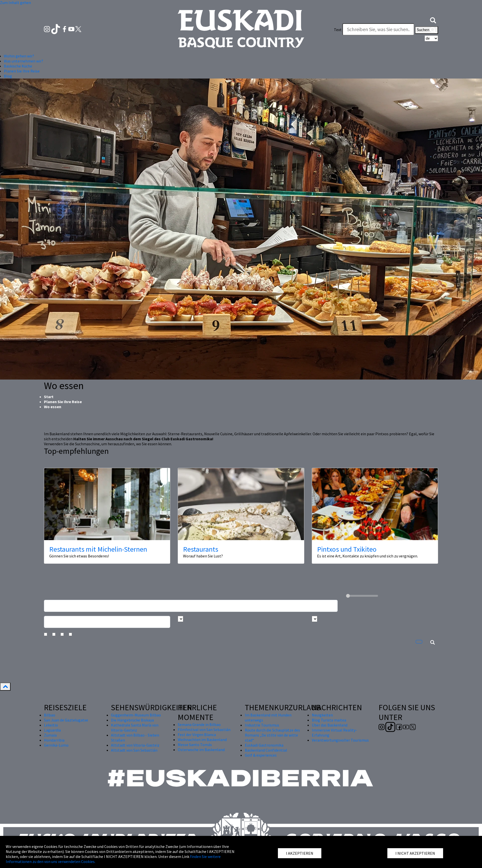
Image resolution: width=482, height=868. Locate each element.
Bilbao (50, 715)
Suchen (427, 30)
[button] (433, 20)
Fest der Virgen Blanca (197, 735)
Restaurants (201, 549)
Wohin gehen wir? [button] (19, 56)
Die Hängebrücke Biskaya (132, 720)
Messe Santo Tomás (195, 745)
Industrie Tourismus (262, 725)
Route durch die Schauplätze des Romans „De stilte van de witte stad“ (272, 735)
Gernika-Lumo (56, 745)
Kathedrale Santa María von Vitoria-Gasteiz (135, 728)
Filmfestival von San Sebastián (204, 730)
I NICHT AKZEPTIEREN (415, 853)
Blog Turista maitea (329, 720)
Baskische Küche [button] (18, 66)
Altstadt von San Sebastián (134, 750)
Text (338, 30)
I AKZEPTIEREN (300, 853)
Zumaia (50, 735)
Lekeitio (51, 725)
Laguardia (52, 730)
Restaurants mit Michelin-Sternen (98, 549)
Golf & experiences (261, 755)
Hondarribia (54, 740)
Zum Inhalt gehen (15, 3)
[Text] (378, 29)
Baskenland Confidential (266, 750)
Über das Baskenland (330, 725)
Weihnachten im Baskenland (202, 740)
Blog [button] (8, 76)
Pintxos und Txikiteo (347, 549)
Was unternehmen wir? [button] (23, 61)
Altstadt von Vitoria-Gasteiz (135, 745)
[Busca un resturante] (191, 606)
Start (49, 397)
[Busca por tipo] (315, 619)
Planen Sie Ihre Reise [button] (22, 71)
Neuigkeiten (322, 715)
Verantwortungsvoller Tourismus (340, 740)
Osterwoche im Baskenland (201, 750)
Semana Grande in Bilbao (199, 725)
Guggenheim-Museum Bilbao (136, 715)
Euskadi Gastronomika (264, 745)
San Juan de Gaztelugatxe (66, 720)
